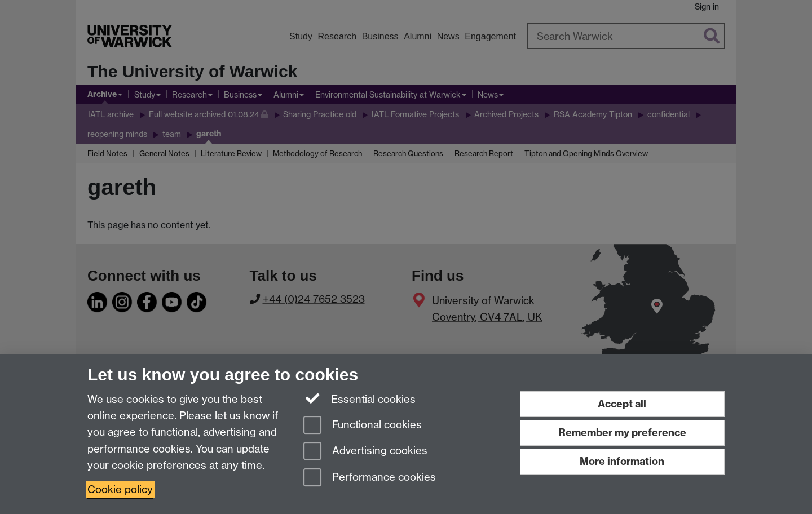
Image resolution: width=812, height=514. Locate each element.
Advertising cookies (365, 452)
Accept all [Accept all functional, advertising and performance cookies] (622, 404)
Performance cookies (370, 478)
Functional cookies (363, 426)
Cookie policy (120, 489)
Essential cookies (359, 398)
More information (622, 461)
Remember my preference (622, 433)
